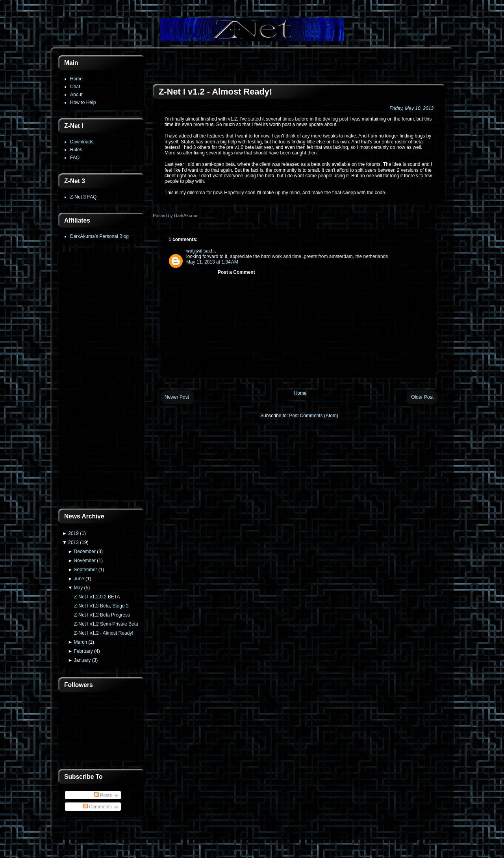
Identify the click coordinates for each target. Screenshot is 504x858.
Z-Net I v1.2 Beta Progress (102, 615)
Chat (75, 87)
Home (76, 79)
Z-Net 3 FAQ (83, 197)
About (76, 95)
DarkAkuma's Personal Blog (99, 236)
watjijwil (194, 251)
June (79, 579)
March (81, 642)
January (82, 660)
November (85, 561)
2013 (73, 542)
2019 (73, 533)
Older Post (422, 397)
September (86, 570)
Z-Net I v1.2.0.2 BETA (97, 597)
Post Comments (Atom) (314, 416)
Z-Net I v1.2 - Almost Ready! (104, 633)
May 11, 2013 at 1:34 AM (212, 262)
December (85, 552)
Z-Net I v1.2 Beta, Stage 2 (101, 606)
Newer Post (177, 397)
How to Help (83, 102)
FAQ (75, 158)
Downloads (82, 142)
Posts (103, 795)
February (83, 651)
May (79, 588)
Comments (97, 807)
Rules (76, 150)
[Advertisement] (102, 377)
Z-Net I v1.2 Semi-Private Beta (106, 624)
